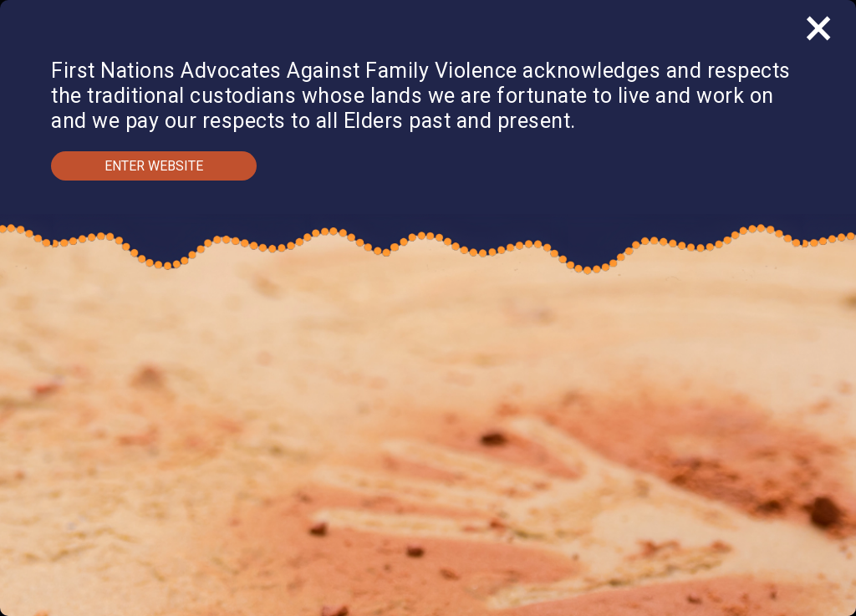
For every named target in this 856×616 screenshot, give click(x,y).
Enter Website (154, 166)
